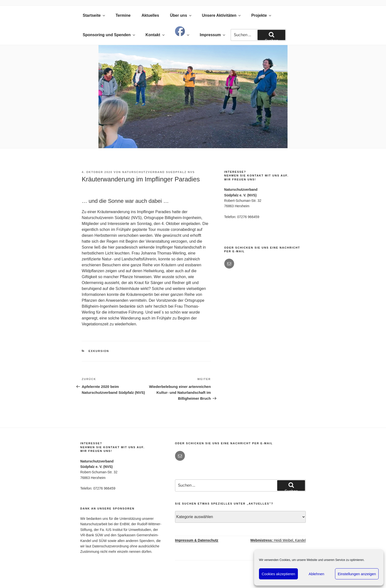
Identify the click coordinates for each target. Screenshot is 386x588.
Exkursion (99, 351)
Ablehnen (316, 574)
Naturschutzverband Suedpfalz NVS (159, 172)
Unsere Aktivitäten (222, 15)
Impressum (213, 35)
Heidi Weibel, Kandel (278, 540)
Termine (123, 15)
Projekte (262, 15)
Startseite (94, 15)
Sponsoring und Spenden (109, 35)
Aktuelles (150, 15)
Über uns (181, 15)
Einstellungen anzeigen (357, 574)
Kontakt (155, 35)
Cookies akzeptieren (278, 574)
